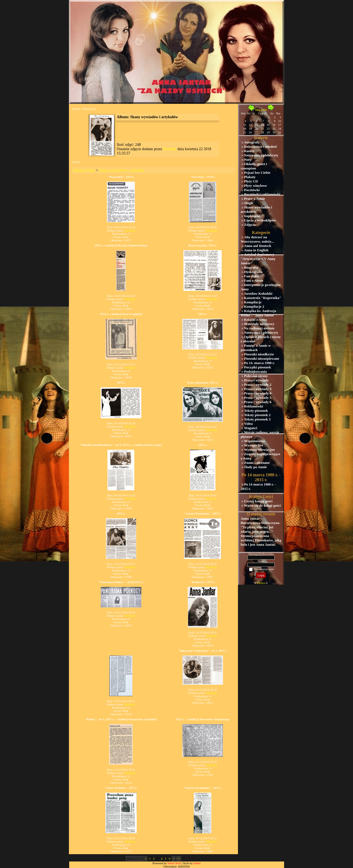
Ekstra (261, 583)
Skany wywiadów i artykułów (122, 170)
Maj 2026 (261, 110)
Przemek (170, 149)
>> (179, 859)
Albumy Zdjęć (84, 170)
